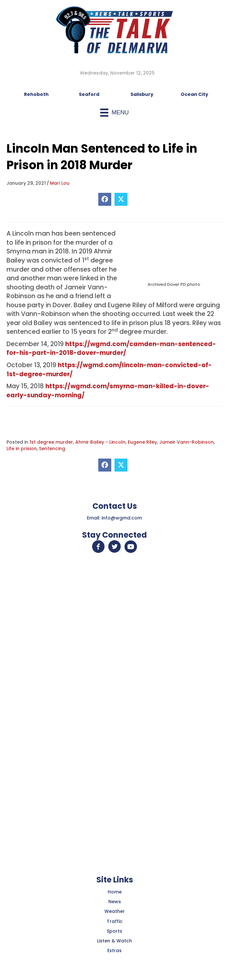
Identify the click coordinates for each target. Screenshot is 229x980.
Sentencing (52, 449)
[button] (98, 547)
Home (115, 892)
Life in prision (22, 449)
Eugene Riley (142, 442)
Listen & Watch (114, 941)
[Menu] (114, 113)
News (115, 902)
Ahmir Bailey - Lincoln (100, 442)
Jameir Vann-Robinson (187, 442)
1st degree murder (51, 442)
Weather (115, 911)
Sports (114, 931)
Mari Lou (60, 183)
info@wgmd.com (122, 518)
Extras (114, 951)
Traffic (115, 921)
